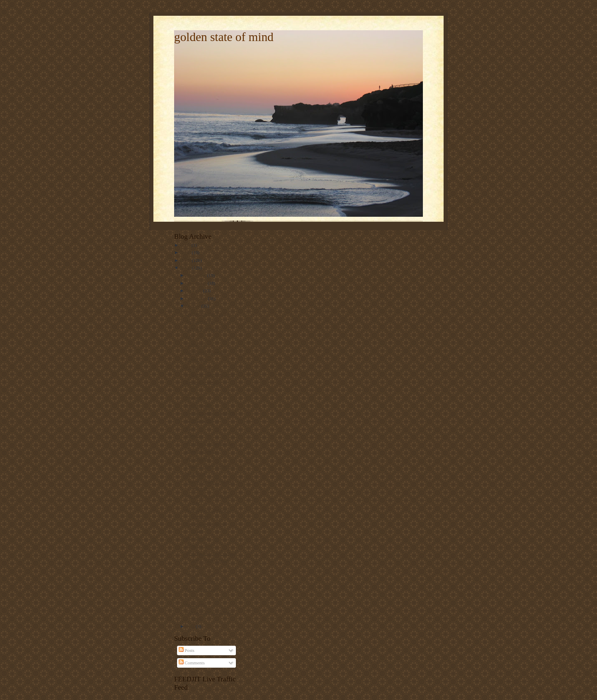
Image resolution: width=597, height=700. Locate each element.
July (191, 626)
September (198, 298)
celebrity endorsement (206, 352)
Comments (192, 663)
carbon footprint (201, 367)
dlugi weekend (199, 321)
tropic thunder (199, 405)
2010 (186, 252)
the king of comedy (204, 382)
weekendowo (198, 459)
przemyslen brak (201, 451)
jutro (190, 337)
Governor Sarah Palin (206, 314)
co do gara (195, 344)
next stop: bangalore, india (210, 375)
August (194, 306)
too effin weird (199, 420)
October (195, 291)
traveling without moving (209, 443)
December (197, 275)
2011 (186, 245)
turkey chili (196, 604)
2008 (186, 268)
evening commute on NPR (210, 413)
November (197, 283)
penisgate (194, 436)
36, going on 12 (200, 546)
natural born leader (203, 329)
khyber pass (197, 359)
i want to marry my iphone (210, 466)
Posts (187, 650)
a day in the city (200, 581)
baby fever (195, 474)
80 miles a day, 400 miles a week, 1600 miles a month (211, 560)
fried (190, 428)
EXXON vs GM (201, 589)
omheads (194, 397)
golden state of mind (224, 37)
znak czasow (198, 538)
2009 (186, 260)
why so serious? (200, 574)
